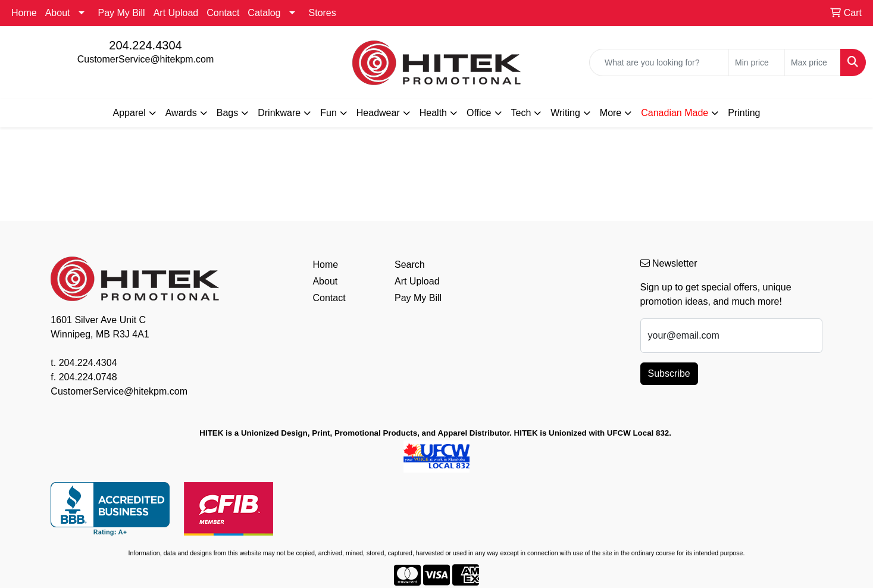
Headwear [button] (378, 113)
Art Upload (176, 13)
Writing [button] (565, 113)
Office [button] (479, 113)
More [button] (611, 113)
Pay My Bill (122, 13)
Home (24, 13)
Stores (323, 13)
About (58, 13)
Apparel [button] (129, 113)
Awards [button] (181, 113)
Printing (744, 113)
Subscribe (669, 373)
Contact (223, 13)
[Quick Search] (659, 62)
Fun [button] (328, 113)
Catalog (264, 13)
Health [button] (433, 113)
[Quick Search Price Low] (757, 62)
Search (410, 265)
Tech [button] (521, 113)
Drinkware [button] (279, 113)
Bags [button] (227, 113)
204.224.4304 (145, 45)
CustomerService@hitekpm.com (146, 59)
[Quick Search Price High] (813, 62)
